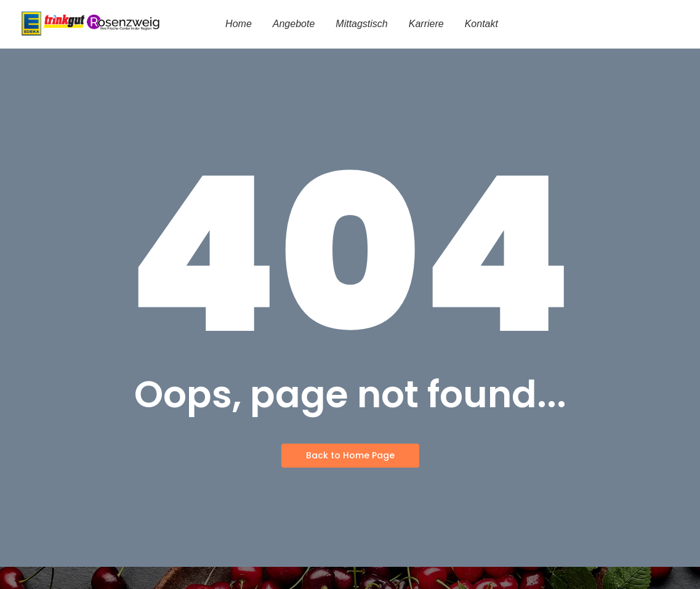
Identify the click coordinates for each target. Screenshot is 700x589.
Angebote (294, 24)
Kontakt (481, 24)
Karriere (426, 24)
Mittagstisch (361, 24)
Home (239, 24)
